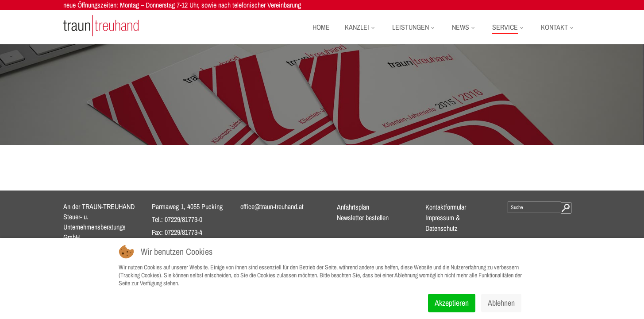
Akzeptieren (452, 303)
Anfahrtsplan (353, 207)
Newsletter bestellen (363, 218)
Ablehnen (501, 303)
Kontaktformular (446, 207)
